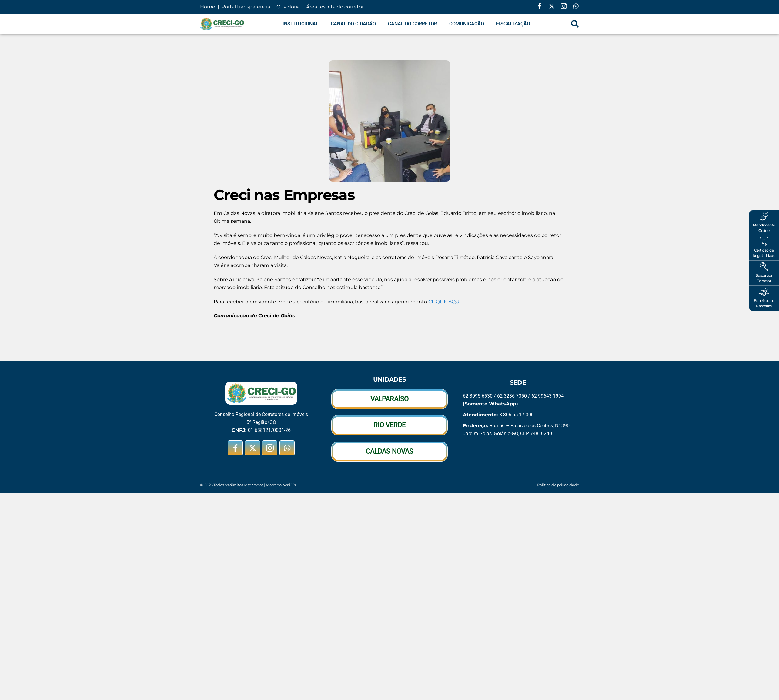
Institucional (301, 24)
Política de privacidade (558, 485)
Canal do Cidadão (353, 24)
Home (208, 7)
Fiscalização (513, 24)
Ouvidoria (288, 7)
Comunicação (467, 24)
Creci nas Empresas (284, 195)
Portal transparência (245, 7)
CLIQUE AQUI (445, 302)
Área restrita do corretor (335, 7)
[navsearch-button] (575, 24)
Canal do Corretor (413, 24)
